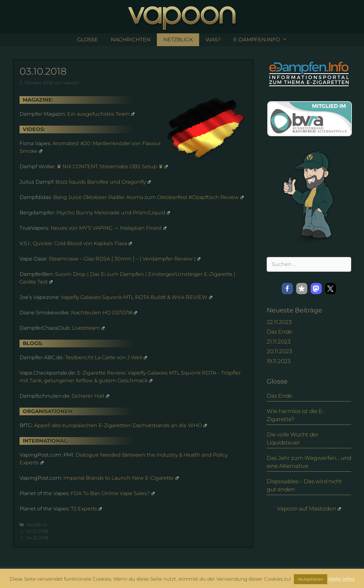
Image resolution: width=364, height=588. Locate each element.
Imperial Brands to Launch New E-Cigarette (121, 478)
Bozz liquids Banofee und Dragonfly (103, 182)
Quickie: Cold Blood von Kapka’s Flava (82, 243)
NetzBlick (178, 40)
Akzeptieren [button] (311, 579)
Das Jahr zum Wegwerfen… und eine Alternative (309, 462)
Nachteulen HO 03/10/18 (104, 313)
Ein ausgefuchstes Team (101, 114)
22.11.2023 (279, 322)
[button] (287, 289)
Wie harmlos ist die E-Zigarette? (295, 415)
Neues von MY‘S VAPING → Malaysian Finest (109, 228)
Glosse (88, 40)
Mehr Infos (342, 579)
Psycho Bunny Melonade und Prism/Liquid (113, 213)
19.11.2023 (279, 361)
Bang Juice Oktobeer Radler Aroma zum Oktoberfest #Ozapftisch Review (148, 197)
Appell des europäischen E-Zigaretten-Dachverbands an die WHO (120, 425)
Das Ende (279, 332)
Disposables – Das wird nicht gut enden (304, 485)
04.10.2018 (37, 538)
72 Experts (86, 509)
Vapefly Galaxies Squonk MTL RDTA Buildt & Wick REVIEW (137, 297)
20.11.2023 (279, 351)
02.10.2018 (37, 531)
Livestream (88, 328)
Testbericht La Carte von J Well (106, 357)
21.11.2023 (279, 342)
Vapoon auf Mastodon (309, 509)
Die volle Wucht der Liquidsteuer (293, 439)
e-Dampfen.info (263, 40)
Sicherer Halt (90, 396)
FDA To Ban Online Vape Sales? (113, 493)
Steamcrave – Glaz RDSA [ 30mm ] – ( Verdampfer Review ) (125, 259)
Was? (213, 40)
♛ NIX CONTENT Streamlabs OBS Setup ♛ (112, 166)
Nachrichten (131, 40)
